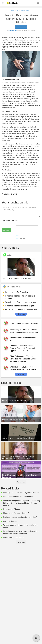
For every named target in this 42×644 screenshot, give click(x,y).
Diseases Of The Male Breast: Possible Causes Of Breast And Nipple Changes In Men (22, 348)
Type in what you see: (10, 221)
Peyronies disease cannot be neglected (21, 306)
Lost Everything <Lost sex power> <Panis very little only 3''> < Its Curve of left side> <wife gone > (22, 503)
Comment (7, 230)
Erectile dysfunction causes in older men (21, 310)
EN (38, 3)
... (18, 10)
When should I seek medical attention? (19, 497)
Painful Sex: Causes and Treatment (17, 279)
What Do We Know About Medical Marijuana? (23, 339)
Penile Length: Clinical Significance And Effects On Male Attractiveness (24, 331)
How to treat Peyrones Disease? (16, 513)
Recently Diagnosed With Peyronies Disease (21, 493)
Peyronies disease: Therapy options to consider (20, 297)
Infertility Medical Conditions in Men (24, 323)
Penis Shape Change (12, 509)
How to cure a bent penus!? (14, 538)
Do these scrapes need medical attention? (20, 517)
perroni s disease (10, 521)
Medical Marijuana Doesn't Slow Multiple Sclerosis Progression (20, 476)
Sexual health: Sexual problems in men (21, 302)
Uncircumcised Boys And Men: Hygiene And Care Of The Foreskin (24, 368)
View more (21, 314)
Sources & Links (10, 194)
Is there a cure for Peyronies (16, 292)
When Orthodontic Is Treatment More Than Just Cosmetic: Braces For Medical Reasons (23, 359)
